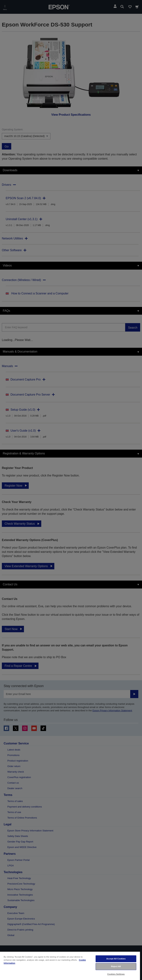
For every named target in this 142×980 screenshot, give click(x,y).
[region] (70, 966)
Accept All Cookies (116, 959)
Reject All (116, 966)
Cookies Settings (116, 974)
